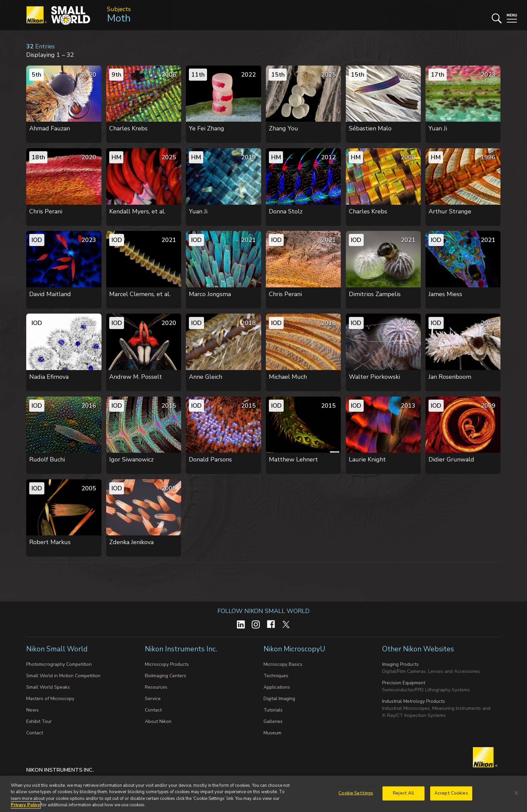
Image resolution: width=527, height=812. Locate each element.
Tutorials (273, 710)
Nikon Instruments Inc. (182, 649)
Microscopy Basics (283, 664)
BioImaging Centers (166, 676)
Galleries (273, 721)
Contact (35, 733)
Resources (156, 687)
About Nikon (158, 721)
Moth (119, 18)
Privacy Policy (25, 807)
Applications (277, 687)
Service (153, 699)
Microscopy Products (167, 664)
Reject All (403, 795)
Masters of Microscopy (50, 699)
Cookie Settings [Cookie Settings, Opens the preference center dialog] (356, 795)
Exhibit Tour (39, 721)
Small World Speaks (48, 687)
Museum (272, 733)
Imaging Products (400, 664)
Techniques (276, 676)
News (32, 710)
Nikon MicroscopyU (294, 649)
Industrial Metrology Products (414, 701)
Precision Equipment (404, 683)
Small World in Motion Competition (63, 676)
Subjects (119, 9)
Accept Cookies (451, 795)
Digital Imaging (279, 699)
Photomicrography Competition (59, 664)
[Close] (516, 795)
